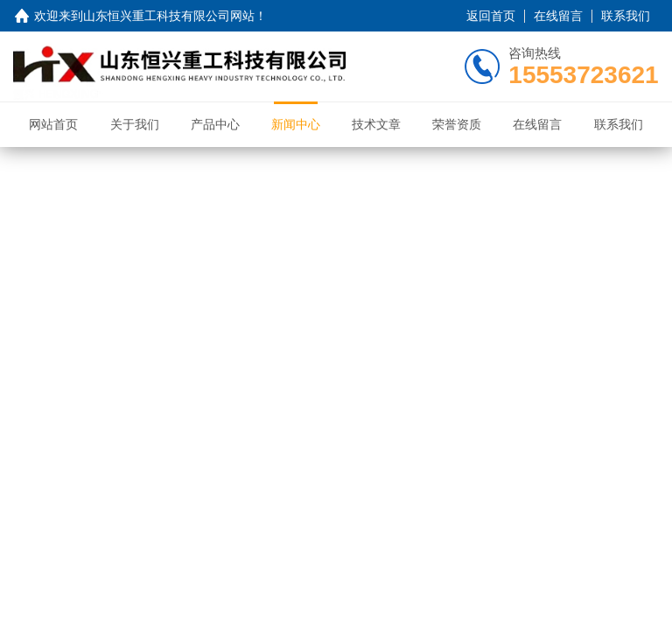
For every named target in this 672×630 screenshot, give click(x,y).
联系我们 (626, 16)
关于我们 (135, 124)
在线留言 (558, 16)
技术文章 (376, 124)
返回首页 (491, 16)
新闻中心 (296, 124)
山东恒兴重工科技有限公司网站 (169, 16)
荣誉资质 (457, 124)
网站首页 (53, 124)
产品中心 (215, 124)
